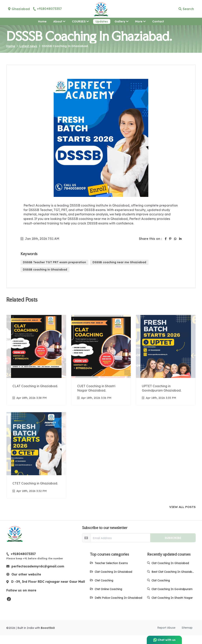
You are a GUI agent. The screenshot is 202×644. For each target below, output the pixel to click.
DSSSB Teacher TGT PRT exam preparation (54, 262)
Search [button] (186, 9)
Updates (102, 21)
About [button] (59, 21)
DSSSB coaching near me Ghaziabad (119, 262)
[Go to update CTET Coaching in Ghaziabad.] (36, 455)
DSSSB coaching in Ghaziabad (45, 270)
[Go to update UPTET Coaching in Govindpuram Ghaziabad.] (166, 360)
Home (42, 21)
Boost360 (48, 637)
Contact (158, 21)
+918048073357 (47, 9)
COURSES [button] (80, 21)
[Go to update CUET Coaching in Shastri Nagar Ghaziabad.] (101, 360)
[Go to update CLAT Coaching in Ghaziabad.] (36, 360)
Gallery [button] (122, 21)
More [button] (142, 21)
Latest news (28, 46)
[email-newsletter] (120, 538)
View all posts (182, 507)
